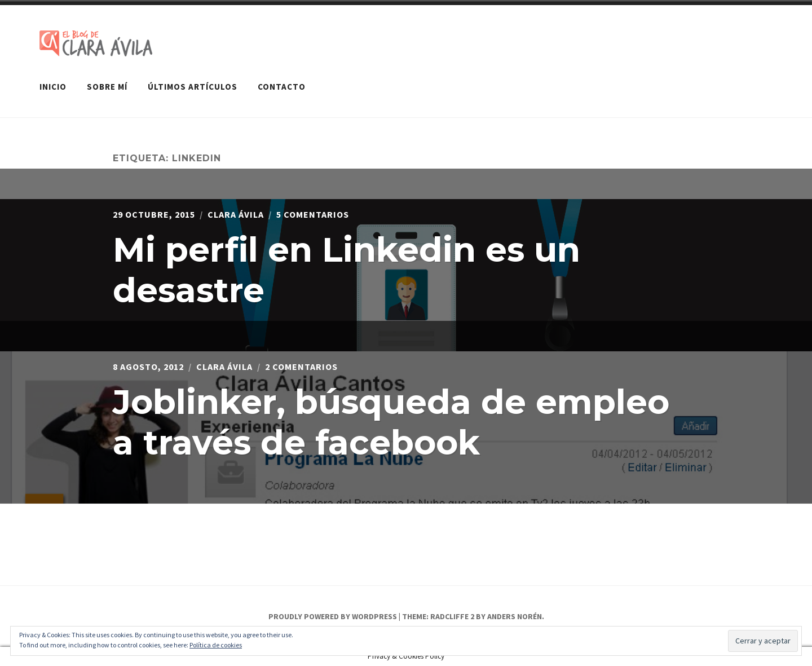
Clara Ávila (236, 214)
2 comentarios (301, 367)
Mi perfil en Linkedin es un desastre (347, 270)
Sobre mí (107, 87)
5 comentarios (313, 214)
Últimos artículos (193, 87)
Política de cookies (216, 645)
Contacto (282, 87)
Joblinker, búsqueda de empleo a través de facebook (391, 422)
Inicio (53, 87)
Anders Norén (515, 616)
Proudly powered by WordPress (333, 616)
